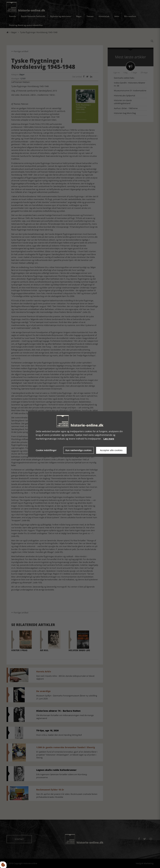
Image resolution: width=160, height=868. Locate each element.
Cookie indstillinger (46, 450)
